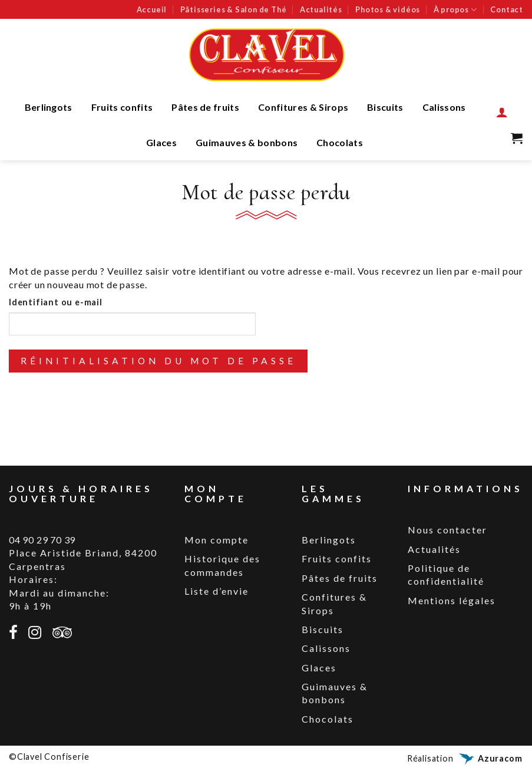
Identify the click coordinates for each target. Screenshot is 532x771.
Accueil (152, 9)
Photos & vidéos (388, 9)
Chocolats (340, 142)
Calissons (444, 107)
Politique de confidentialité (446, 574)
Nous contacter (447, 530)
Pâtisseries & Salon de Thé (234, 9)
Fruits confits (122, 107)
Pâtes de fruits (205, 107)
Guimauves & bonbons (247, 142)
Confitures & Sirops (303, 107)
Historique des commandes (222, 565)
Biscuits (385, 107)
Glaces (161, 142)
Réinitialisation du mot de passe (158, 361)
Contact (507, 9)
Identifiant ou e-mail (56, 302)
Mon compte (217, 540)
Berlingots (49, 107)
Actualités (321, 9)
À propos (455, 10)
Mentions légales (452, 600)
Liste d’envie (217, 591)
